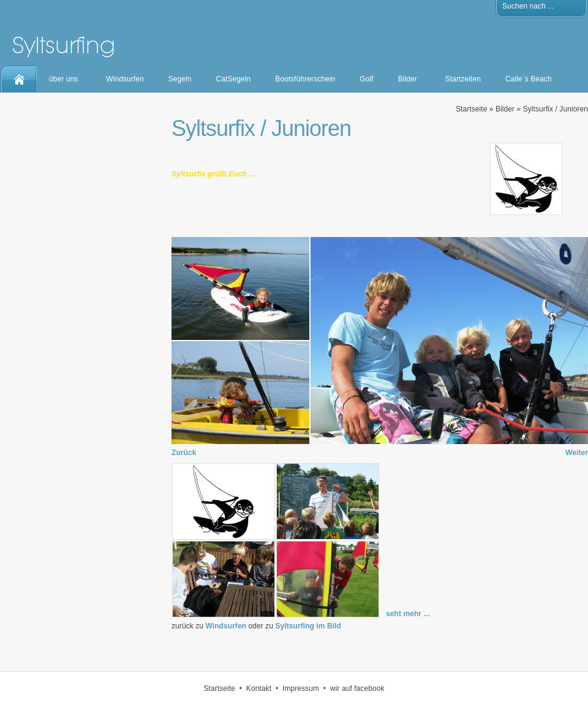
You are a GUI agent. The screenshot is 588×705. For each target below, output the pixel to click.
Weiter (577, 453)
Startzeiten (463, 79)
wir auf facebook (357, 688)
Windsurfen (125, 79)
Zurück (184, 453)
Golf (366, 79)
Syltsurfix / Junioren (556, 109)
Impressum (301, 688)
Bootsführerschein (305, 79)
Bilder (408, 79)
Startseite (471, 109)
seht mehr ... (408, 614)
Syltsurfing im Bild (308, 626)
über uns (63, 79)
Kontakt (259, 688)
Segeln (180, 79)
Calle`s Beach (529, 79)
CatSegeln (234, 79)
